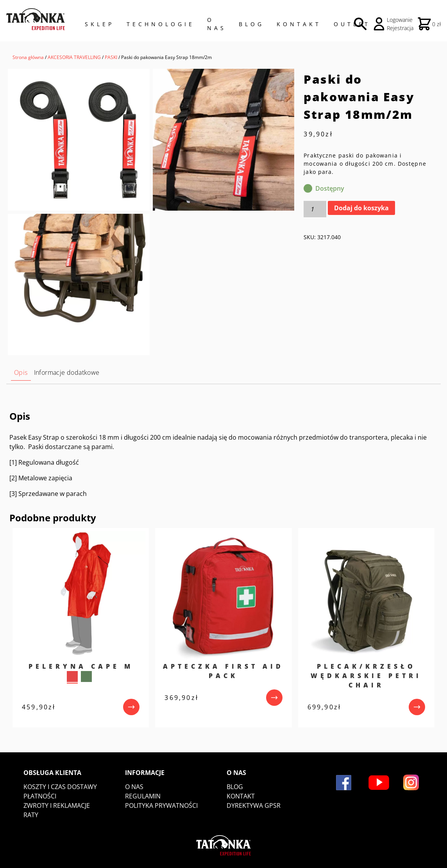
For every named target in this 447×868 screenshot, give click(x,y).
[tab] (21, 373)
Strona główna (28, 57)
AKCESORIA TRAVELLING (74, 57)
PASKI (111, 57)
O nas (134, 787)
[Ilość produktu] (315, 209)
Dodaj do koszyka (361, 208)
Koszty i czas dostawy (60, 787)
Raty (31, 815)
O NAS (217, 24)
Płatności (40, 796)
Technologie (161, 24)
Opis (21, 372)
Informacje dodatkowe (67, 372)
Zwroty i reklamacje (57, 805)
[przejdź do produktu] (131, 707)
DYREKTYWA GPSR (254, 805)
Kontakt (299, 24)
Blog (251, 24)
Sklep (99, 24)
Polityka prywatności (161, 805)
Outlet (352, 24)
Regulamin (143, 796)
